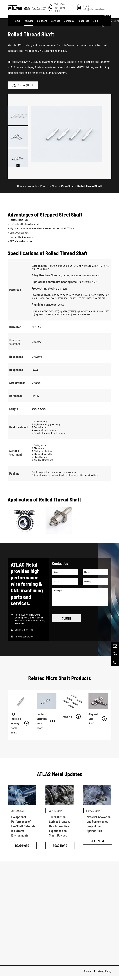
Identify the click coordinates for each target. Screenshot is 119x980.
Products (29, 21)
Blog (95, 21)
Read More (22, 849)
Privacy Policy (104, 975)
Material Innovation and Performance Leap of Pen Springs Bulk (99, 825)
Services (56, 21)
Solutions (42, 21)
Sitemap (88, 975)
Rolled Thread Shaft (90, 189)
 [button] (18, 169)
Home (17, 21)
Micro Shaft (68, 189)
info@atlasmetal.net (25, 640)
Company (69, 21)
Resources (83, 21)
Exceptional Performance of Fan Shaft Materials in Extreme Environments (23, 828)
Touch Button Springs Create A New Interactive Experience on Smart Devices (59, 828)
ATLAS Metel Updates (60, 775)
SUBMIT (67, 622)
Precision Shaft (49, 189)
